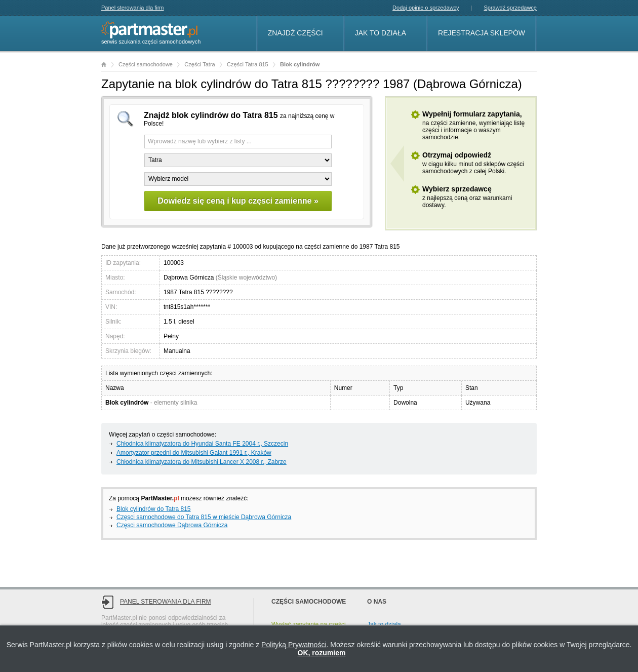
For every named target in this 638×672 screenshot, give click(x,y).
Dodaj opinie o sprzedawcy (426, 8)
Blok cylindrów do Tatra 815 (154, 509)
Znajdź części (295, 33)
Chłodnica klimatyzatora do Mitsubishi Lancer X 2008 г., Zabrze (202, 462)
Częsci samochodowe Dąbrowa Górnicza (172, 525)
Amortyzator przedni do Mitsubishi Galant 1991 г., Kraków (194, 453)
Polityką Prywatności (294, 645)
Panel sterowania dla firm (133, 8)
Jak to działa (381, 33)
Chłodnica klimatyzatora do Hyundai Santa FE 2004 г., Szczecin (202, 444)
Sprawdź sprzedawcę (510, 8)
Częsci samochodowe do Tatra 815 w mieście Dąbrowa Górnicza (204, 517)
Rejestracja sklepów (482, 33)
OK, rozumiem (322, 653)
